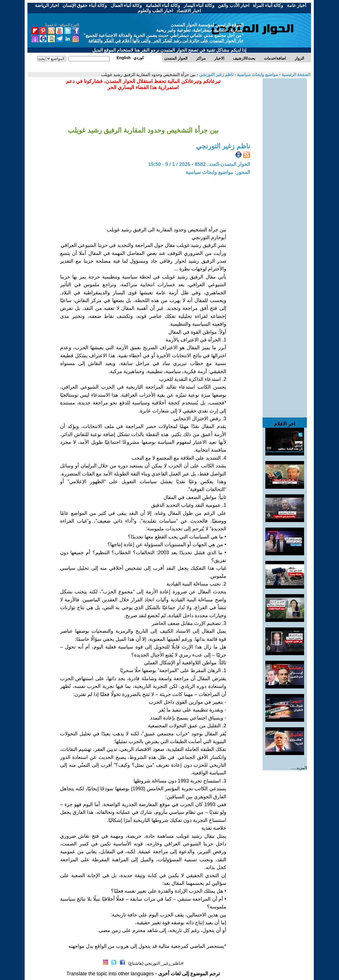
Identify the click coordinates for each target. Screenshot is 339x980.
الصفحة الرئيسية (296, 74)
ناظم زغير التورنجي (216, 74)
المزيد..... (299, 768)
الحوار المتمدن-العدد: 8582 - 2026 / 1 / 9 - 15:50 (199, 164)
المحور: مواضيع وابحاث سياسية (218, 172)
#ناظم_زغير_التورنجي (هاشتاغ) (156, 963)
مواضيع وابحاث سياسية (257, 74)
